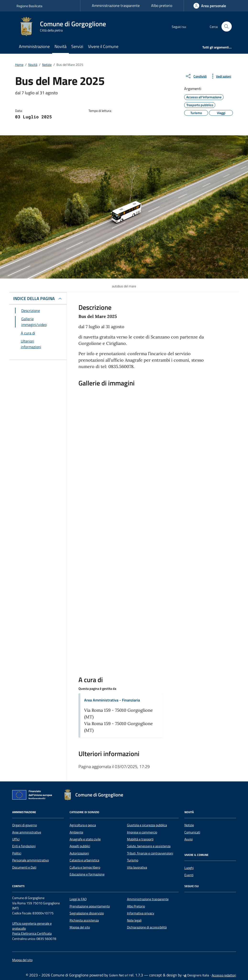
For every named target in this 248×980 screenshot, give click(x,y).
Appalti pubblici (80, 846)
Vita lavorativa (137, 867)
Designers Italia (196, 975)
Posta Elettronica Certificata (32, 933)
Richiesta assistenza (84, 920)
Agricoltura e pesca (83, 825)
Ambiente (76, 832)
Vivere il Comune (103, 46)
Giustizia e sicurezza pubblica (147, 825)
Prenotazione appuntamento (90, 906)
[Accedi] (210, 6)
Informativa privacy (141, 913)
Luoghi (189, 868)
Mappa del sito (80, 927)
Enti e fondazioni (24, 846)
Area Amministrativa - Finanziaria (112, 700)
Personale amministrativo (30, 860)
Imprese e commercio (142, 832)
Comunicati (192, 832)
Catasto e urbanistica (84, 860)
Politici (17, 853)
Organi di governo (25, 825)
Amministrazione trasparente (116, 5)
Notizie (189, 825)
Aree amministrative (27, 832)
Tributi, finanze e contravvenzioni (150, 853)
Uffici (16, 839)
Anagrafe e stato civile (85, 839)
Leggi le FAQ (78, 899)
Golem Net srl (119, 975)
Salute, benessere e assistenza (149, 846)
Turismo (133, 860)
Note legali (134, 920)
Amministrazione (34, 46)
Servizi (77, 46)
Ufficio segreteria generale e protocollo (32, 926)
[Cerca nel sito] (227, 27)
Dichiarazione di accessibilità (147, 927)
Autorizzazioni (79, 853)
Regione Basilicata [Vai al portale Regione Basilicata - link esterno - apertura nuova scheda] (29, 6)
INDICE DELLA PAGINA (34, 298)
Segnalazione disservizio (87, 913)
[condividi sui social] (196, 76)
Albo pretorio (162, 5)
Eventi (189, 875)
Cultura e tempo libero (85, 867)
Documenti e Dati (24, 867)
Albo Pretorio (136, 906)
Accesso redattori (224, 975)
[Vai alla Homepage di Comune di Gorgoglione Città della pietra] (64, 26)
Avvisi (189, 839)
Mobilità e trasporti (140, 839)
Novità (61, 46)
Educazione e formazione (87, 874)
